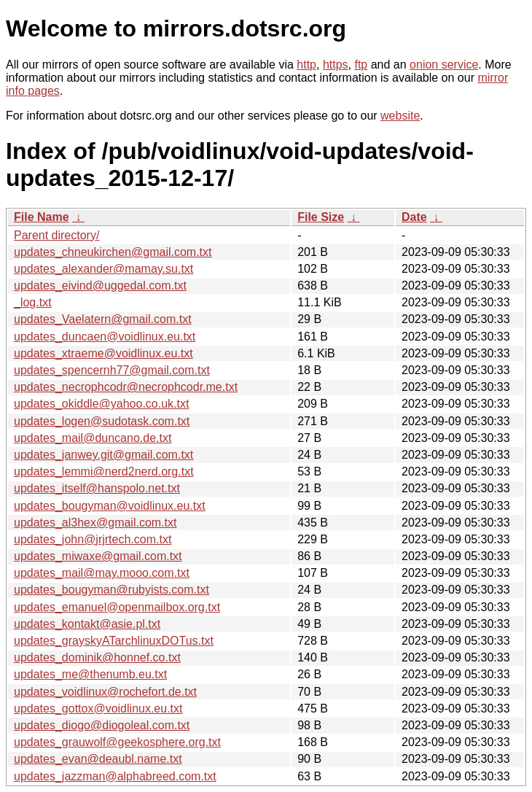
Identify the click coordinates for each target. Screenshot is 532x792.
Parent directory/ (56, 235)
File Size (321, 217)
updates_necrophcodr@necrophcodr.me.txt (126, 387)
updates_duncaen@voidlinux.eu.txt (105, 337)
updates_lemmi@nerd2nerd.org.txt (104, 471)
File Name (42, 217)
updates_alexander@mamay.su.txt (103, 269)
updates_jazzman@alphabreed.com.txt (115, 776)
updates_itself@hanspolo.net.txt (97, 488)
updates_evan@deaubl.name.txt (98, 759)
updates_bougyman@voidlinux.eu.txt (110, 506)
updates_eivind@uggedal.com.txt (100, 286)
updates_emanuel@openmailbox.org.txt (117, 607)
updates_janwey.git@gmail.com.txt (103, 455)
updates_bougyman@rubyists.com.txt (112, 590)
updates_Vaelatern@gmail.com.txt (103, 319)
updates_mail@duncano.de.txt (93, 438)
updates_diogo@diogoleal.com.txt (102, 725)
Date (414, 217)
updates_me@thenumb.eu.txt (90, 674)
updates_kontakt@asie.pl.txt (87, 624)
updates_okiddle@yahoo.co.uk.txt (101, 404)
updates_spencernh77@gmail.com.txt (112, 370)
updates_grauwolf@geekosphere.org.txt (117, 742)
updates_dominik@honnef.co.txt (97, 657)
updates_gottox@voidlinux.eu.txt (98, 708)
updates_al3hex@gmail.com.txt (95, 523)
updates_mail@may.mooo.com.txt (102, 573)
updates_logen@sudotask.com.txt (102, 421)
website (400, 116)
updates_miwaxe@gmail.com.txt (98, 556)
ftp (361, 65)
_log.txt (33, 302)
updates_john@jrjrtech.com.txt (93, 539)
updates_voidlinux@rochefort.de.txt (105, 692)
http (306, 65)
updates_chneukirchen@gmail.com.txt (113, 252)
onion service (444, 65)
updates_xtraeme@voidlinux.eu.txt (103, 353)
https (336, 65)
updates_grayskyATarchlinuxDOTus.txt (114, 641)
